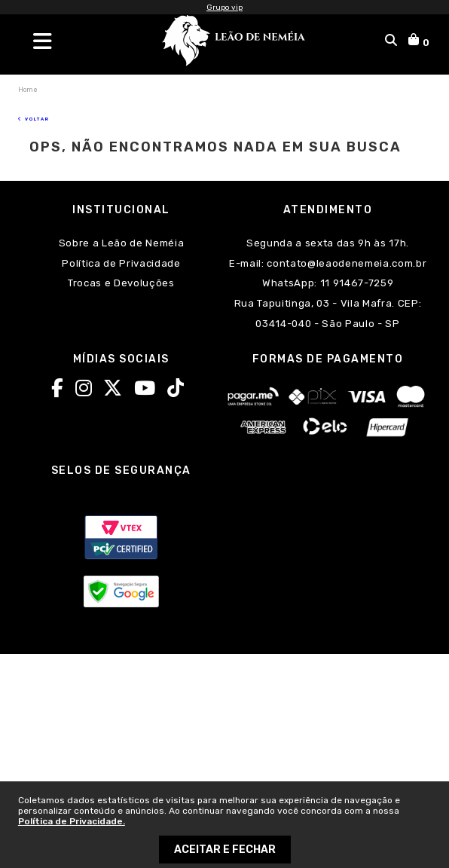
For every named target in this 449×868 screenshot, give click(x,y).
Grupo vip (225, 8)
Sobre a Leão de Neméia (122, 243)
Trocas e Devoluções (121, 283)
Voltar (34, 119)
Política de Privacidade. (72, 821)
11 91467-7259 (355, 283)
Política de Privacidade (121, 263)
